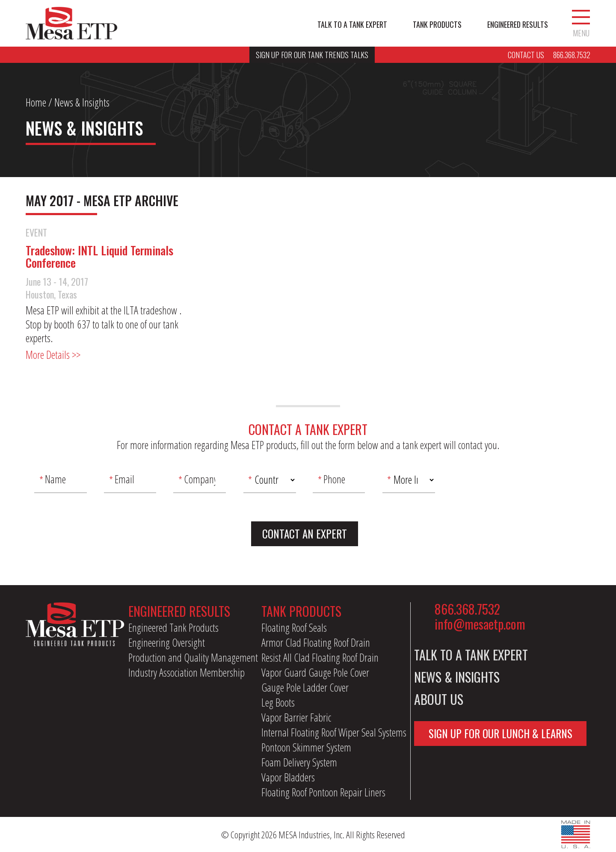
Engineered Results (518, 25)
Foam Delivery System (299, 762)
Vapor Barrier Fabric (296, 717)
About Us (439, 699)
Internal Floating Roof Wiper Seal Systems (334, 732)
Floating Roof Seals (294, 627)
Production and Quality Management (193, 657)
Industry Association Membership (187, 672)
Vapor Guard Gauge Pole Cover (315, 672)
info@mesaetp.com (480, 624)
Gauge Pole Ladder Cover (305, 687)
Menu (581, 24)
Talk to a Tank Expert (352, 25)
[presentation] (517, 483)
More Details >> (53, 355)
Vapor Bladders (288, 777)
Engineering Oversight (167, 642)
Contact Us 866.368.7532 (549, 55)
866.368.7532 (467, 609)
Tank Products (437, 25)
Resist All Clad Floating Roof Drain (320, 657)
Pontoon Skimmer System (306, 747)
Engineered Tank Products (173, 627)
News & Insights (457, 677)
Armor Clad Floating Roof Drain (316, 642)
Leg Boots (278, 702)
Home (36, 102)
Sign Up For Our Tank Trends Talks (312, 55)
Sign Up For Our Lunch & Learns (500, 733)
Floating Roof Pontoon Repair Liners (323, 792)
